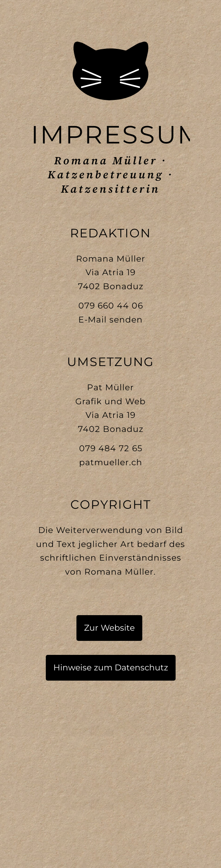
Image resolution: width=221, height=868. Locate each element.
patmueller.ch (111, 462)
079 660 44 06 (111, 306)
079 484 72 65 (111, 448)
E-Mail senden (110, 320)
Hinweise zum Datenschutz (111, 668)
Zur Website (109, 628)
